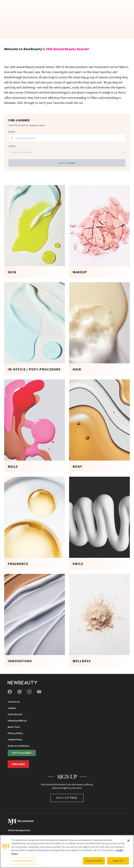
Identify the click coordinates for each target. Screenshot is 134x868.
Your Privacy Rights (22, 753)
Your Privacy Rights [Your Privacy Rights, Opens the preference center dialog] (23, 861)
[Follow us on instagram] (29, 692)
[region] (67, 851)
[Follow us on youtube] (39, 692)
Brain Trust (14, 727)
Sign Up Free (67, 798)
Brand (12, 132)
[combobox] (67, 138)
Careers (12, 708)
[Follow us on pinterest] (20, 692)
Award (12, 146)
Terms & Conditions (18, 746)
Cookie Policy (15, 739)
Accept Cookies (94, 861)
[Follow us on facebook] (10, 692)
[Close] (128, 841)
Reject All (118, 861)
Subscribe (18, 764)
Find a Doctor (15, 714)
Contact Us (14, 702)
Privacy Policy (15, 733)
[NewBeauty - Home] (23, 683)
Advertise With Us (17, 721)
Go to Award (67, 163)
